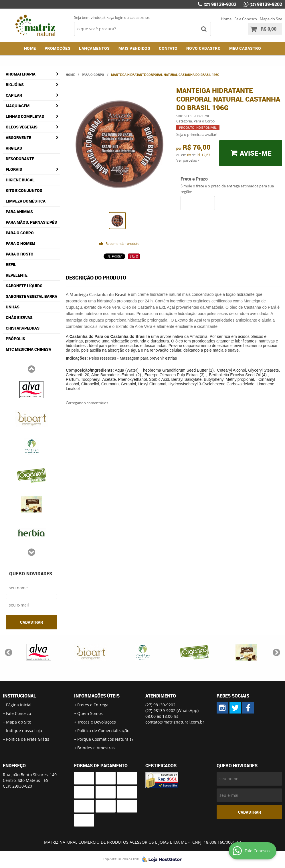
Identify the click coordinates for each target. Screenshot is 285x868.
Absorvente (18, 137)
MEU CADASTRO (245, 48)
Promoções (58, 48)
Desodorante (20, 159)
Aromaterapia (21, 74)
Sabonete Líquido (24, 286)
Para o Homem (20, 243)
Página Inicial (19, 705)
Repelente (17, 275)
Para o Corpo (20, 233)
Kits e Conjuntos (24, 190)
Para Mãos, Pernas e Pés (31, 222)
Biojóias (15, 85)
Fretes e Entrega (93, 705)
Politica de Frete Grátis (28, 739)
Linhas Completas (25, 116)
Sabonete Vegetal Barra (31, 296)
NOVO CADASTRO (204, 48)
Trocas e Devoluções (97, 722)
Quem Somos (90, 713)
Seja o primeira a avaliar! (197, 134)
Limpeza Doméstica (26, 201)
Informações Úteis (97, 696)
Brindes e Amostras (96, 748)
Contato (168, 48)
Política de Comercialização (103, 731)
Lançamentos (94, 48)
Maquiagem (18, 106)
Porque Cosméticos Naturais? (105, 739)
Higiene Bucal (20, 180)
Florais (14, 169)
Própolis (15, 339)
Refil (11, 264)
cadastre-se (139, 17)
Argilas (14, 148)
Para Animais (19, 212)
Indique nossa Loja (24, 731)
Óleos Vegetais (22, 127)
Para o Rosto (20, 254)
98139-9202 (220, 4)
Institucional (19, 696)
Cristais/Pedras (23, 328)
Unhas (13, 307)
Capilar (14, 95)
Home (226, 19)
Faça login (115, 17)
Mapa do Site (271, 19)
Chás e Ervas (19, 317)
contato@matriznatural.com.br (175, 722)
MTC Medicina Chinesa (28, 349)
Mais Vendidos (134, 48)
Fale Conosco (246, 19)
